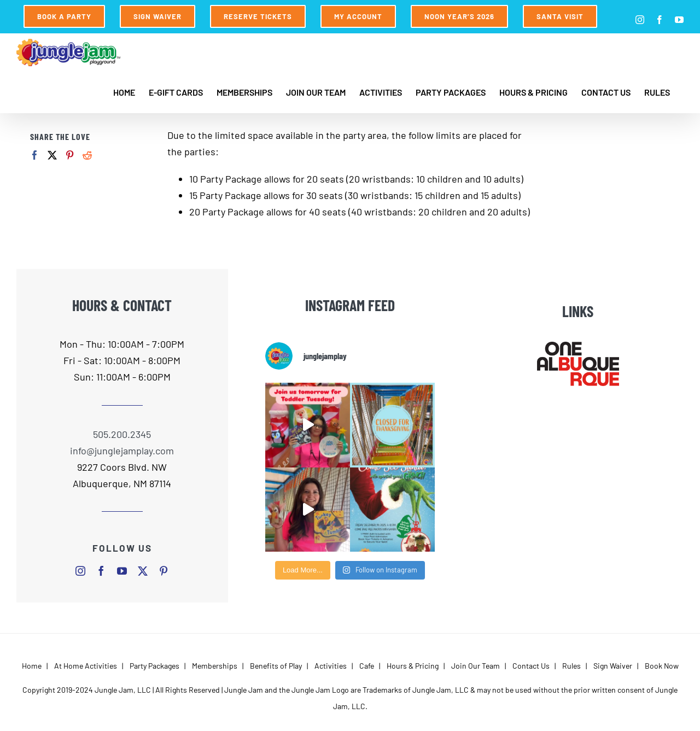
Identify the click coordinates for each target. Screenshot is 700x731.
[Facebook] (35, 155)
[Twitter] (52, 155)
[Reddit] (87, 155)
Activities (331, 666)
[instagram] (80, 571)
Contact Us (531, 666)
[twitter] (143, 571)
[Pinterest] (70, 155)
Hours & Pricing (413, 666)
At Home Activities (86, 666)
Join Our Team (476, 666)
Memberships (215, 666)
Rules (571, 666)
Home (32, 666)
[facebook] (101, 571)
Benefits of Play (276, 666)
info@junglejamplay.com (122, 451)
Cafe (367, 666)
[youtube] (122, 571)
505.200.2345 (122, 434)
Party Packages (154, 666)
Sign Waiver (613, 666)
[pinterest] (164, 571)
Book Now (662, 666)
